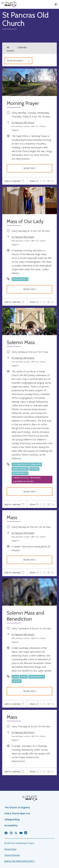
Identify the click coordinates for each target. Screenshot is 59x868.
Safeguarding (12, 819)
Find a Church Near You (17, 813)
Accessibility (11, 825)
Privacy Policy (10, 849)
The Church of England (17, 807)
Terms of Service (12, 855)
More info (29, 168)
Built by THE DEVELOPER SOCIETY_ (20, 861)
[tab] (14, 181)
